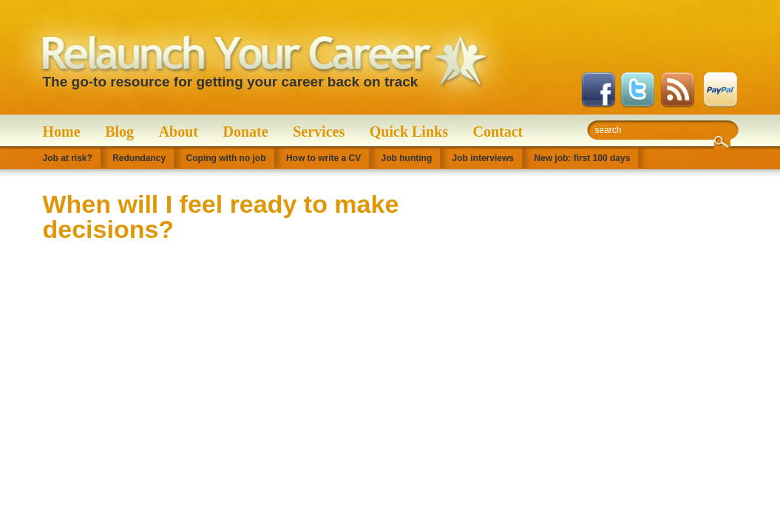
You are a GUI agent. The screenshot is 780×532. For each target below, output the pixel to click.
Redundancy (139, 158)
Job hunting (407, 158)
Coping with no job (226, 158)
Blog (119, 132)
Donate (246, 132)
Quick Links (409, 132)
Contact (498, 132)
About (179, 132)
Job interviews (483, 158)
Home (62, 132)
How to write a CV (323, 158)
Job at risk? (68, 158)
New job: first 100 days (582, 158)
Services (319, 132)
